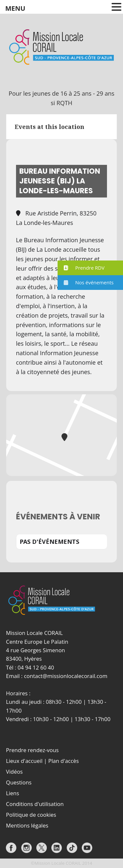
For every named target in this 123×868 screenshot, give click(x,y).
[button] (90, 268)
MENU (15, 8)
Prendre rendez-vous (32, 750)
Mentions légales (27, 825)
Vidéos (14, 772)
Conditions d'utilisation (35, 804)
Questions (19, 782)
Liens (12, 793)
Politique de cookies (31, 815)
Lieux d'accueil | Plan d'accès (42, 761)
